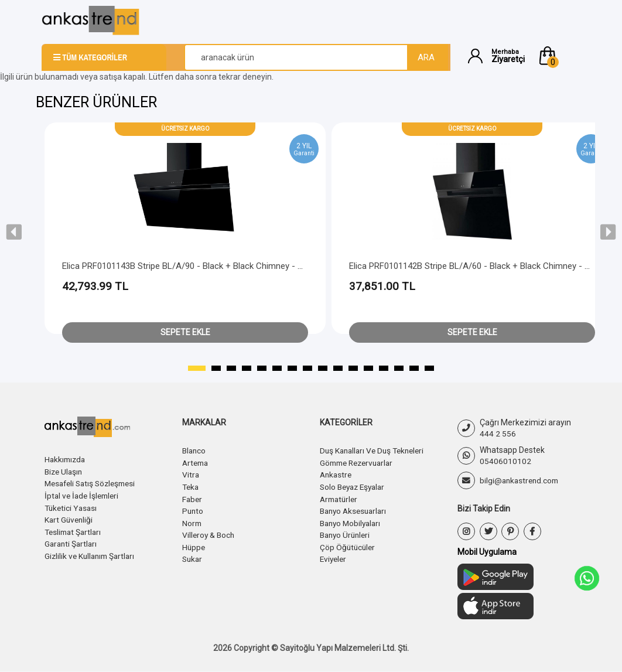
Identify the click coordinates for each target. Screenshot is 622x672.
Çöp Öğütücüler (348, 544)
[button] (559, 56)
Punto (193, 509)
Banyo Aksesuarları (356, 509)
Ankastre (337, 474)
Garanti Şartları (72, 541)
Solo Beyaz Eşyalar (355, 486)
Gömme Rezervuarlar (360, 462)
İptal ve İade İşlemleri (84, 494)
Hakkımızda (66, 459)
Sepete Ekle (185, 332)
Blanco (195, 451)
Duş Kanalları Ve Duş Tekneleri (375, 451)
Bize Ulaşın (65, 471)
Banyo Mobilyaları (352, 521)
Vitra (191, 474)
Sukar (193, 556)
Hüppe (194, 544)
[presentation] (14, 232)
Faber (193, 497)
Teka (191, 486)
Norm (192, 521)
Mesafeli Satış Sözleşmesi (93, 483)
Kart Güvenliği (70, 518)
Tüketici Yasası (72, 506)
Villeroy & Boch (209, 533)
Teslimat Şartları (75, 530)
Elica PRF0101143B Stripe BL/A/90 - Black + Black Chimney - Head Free (199, 266)
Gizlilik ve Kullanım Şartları (92, 553)
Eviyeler (334, 556)
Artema (196, 462)
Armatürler (340, 497)
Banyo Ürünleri (347, 533)
